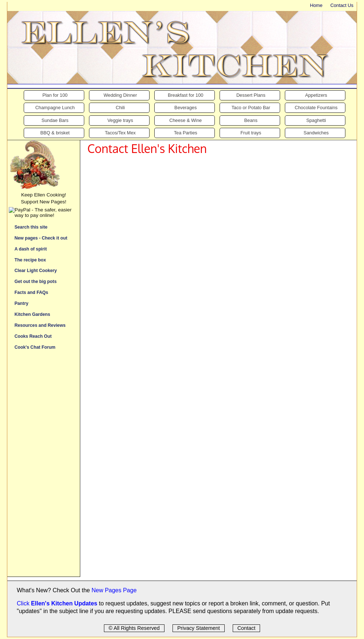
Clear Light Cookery (36, 270)
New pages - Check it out (41, 238)
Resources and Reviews (40, 325)
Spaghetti (316, 120)
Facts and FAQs (31, 292)
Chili (120, 108)
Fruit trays (251, 133)
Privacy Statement (199, 628)
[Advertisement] (44, 467)
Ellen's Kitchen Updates (64, 603)
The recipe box (30, 260)
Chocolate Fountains (316, 108)
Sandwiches (316, 133)
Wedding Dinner (120, 95)
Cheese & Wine (185, 120)
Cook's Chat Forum (35, 347)
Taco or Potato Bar (251, 108)
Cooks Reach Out (33, 336)
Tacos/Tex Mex (120, 133)
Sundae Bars (55, 120)
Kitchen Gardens (32, 314)
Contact (247, 628)
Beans (251, 120)
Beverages (185, 108)
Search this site (31, 227)
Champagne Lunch (55, 108)
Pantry (22, 303)
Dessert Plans (251, 95)
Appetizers (316, 95)
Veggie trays (120, 120)
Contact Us (342, 5)
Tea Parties (186, 133)
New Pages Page (114, 590)
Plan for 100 (55, 95)
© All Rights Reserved (134, 628)
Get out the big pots (36, 281)
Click (24, 603)
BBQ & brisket (55, 133)
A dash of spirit (31, 249)
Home (316, 5)
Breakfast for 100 (185, 95)
